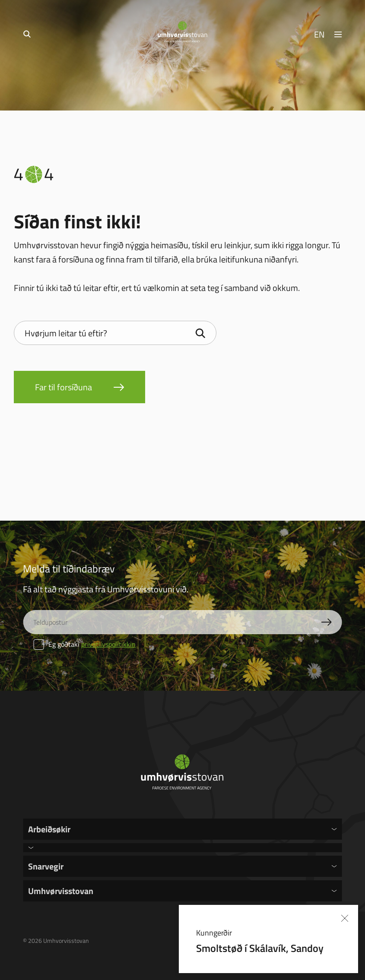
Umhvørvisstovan (61, 891)
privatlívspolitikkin (108, 644)
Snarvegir (46, 866)
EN (319, 34)
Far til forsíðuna (63, 387)
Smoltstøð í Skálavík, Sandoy (260, 948)
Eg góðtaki (84, 644)
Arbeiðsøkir (49, 829)
